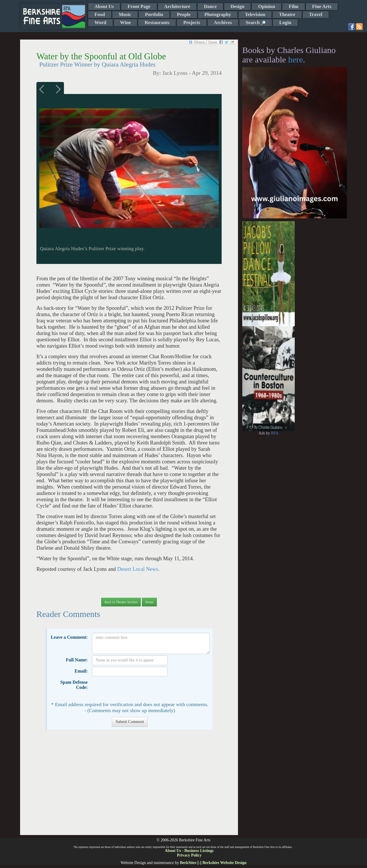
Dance (210, 6)
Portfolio (154, 14)
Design (237, 6)
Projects (192, 22)
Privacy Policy (189, 855)
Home (149, 602)
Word (100, 22)
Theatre (287, 14)
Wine (126, 22)
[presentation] (136, 689)
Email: (81, 671)
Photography (218, 14)
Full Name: (77, 660)
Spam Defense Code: (74, 685)
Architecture (177, 6)
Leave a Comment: (69, 637)
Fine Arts (322, 6)
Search (256, 22)
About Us (104, 6)
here (296, 59)
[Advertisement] (129, 785)
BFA (275, 433)
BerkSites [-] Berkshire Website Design (213, 863)
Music (125, 14)
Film (294, 6)
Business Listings (199, 851)
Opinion (267, 6)
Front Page (139, 6)
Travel (316, 14)
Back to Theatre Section (121, 602)
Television (255, 14)
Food (100, 14)
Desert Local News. (138, 569)
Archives (223, 22)
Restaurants (157, 22)
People (184, 14)
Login (285, 22)
